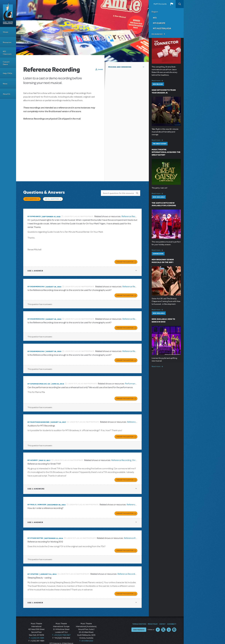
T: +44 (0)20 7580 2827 (61, 631)
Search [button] (180, 4)
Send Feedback (139, 626)
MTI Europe (159, 23)
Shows (6, 32)
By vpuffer (33, 570)
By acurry (33, 457)
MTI (155, 18)
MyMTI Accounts (160, 4)
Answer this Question (125, 260)
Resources (7, 42)
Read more (158, 80)
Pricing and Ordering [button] (120, 67)
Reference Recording (131, 215)
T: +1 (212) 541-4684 (36, 634)
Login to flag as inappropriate (79, 215)
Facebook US (158, 626)
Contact (162, 620)
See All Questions (52, 199)
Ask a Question (31, 199)
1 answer (35, 269)
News (5, 84)
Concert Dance (6, 63)
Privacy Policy (153, 620)
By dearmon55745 (36, 285)
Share (101, 69)
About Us (7, 94)
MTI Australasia (162, 28)
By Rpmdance (34, 215)
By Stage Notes (35, 535)
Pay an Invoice (157, 34)
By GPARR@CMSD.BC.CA (39, 381)
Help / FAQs (8, 73)
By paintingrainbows (39, 419)
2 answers (36, 486)
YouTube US (169, 626)
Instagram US (174, 626)
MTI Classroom (7, 53)
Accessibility (172, 620)
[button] (172, 4)
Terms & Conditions (139, 620)
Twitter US (163, 626)
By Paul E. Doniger (37, 501)
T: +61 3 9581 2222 (86, 637)
